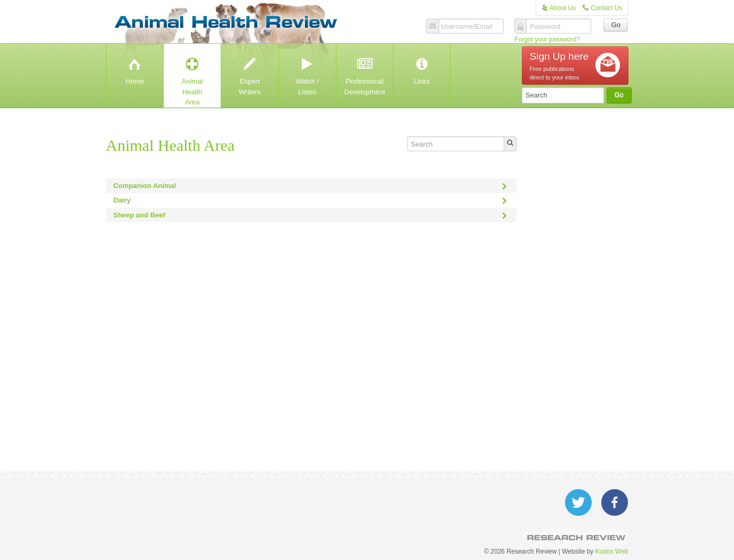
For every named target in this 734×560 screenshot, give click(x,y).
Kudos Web (612, 551)
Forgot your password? (547, 39)
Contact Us (603, 8)
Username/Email (467, 27)
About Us (559, 8)
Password (545, 27)
